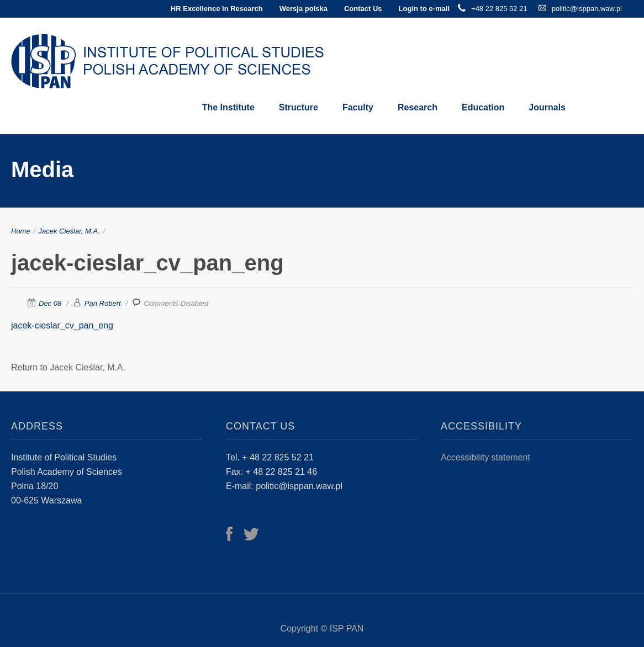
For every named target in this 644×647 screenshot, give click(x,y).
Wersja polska (303, 9)
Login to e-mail (424, 9)
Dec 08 (50, 303)
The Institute (228, 107)
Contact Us (363, 9)
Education (483, 107)
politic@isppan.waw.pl (587, 9)
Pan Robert (103, 303)
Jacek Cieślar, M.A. (69, 231)
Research (418, 107)
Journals (547, 107)
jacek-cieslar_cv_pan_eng (62, 325)
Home (21, 231)
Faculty (358, 107)
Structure (299, 107)
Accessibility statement (485, 457)
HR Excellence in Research (217, 9)
